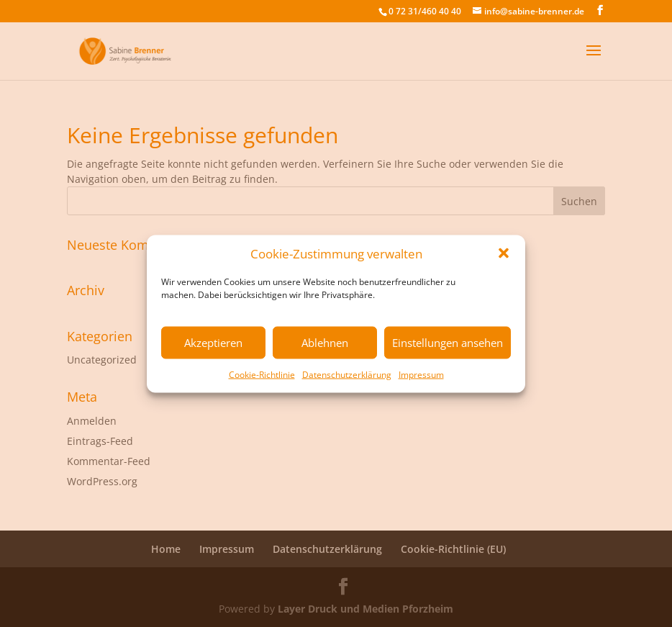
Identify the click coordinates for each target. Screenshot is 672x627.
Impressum (421, 374)
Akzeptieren (213, 343)
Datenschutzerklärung (347, 374)
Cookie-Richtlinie (262, 374)
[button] (504, 253)
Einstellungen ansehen (448, 343)
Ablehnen (325, 343)
